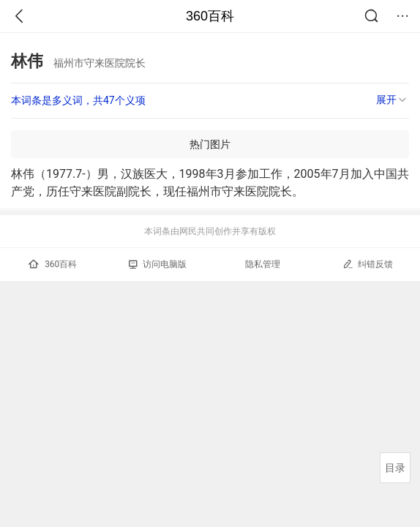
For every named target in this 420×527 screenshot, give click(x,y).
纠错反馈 (368, 264)
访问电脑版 (158, 264)
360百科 (210, 16)
